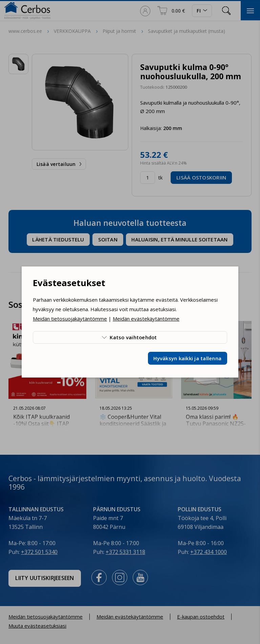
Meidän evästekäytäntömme (146, 319)
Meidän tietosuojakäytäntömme (70, 319)
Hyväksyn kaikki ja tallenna (187, 358)
